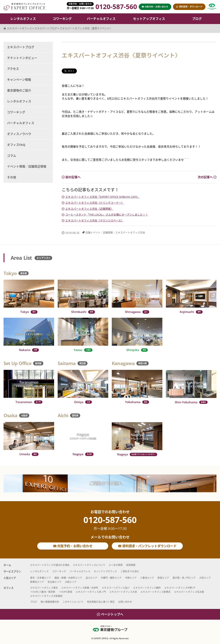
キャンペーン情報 (19, 80)
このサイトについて (73, 602)
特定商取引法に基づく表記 (101, 602)
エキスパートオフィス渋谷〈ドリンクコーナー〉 (95, 203)
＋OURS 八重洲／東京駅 (43, 592)
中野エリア (131, 578)
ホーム (7, 565)
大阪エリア (71, 582)
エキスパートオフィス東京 (44, 588)
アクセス (13, 69)
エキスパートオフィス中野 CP (180, 588)
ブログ (197, 19)
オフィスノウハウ (19, 134)
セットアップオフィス (149, 19)
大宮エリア (205, 578)
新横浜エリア (37, 582)
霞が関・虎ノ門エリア (184, 578)
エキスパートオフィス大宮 (123, 592)
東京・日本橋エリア (41, 578)
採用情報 (131, 565)
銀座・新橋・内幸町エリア (68, 578)
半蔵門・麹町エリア (111, 578)
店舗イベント (93, 232)
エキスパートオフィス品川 (116, 588)
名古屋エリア (54, 582)
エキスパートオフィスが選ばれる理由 (50, 565)
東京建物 (212, 7)
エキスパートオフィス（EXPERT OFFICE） (24, 7)
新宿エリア (163, 578)
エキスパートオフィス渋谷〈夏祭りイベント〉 (86, 28)
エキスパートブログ (21, 47)
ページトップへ (110, 614)
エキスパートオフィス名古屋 (189, 592)
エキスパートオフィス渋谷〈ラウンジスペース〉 (94, 220)
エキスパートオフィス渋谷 (130, 232)
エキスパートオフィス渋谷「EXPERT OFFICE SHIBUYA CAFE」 (102, 197)
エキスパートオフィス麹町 (147, 588)
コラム (12, 156)
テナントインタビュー (22, 58)
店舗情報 (108, 232)
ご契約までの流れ (106, 483)
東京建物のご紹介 (19, 90)
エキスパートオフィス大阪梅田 (46, 596)
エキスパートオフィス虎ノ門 (91, 592)
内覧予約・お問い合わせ (73, 546)
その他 (12, 177)
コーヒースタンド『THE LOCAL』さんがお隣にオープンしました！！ (107, 215)
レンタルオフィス (23, 19)
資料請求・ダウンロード (189, 7)
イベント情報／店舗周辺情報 (27, 166)
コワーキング (62, 19)
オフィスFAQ (16, 145)
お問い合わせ (125, 602)
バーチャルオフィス (101, 19)
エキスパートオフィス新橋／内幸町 (80, 588)
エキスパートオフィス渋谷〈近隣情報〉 (89, 209)
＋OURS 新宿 (65, 592)
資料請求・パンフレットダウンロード (147, 546)
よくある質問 (116, 565)
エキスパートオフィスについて (89, 565)
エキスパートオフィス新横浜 (156, 592)
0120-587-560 (110, 523)
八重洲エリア (147, 578)
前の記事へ (71, 177)
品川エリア (91, 578)
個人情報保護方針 (50, 602)
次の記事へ (207, 177)
